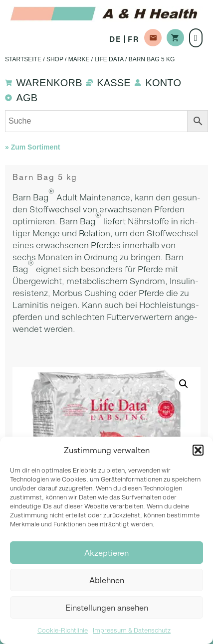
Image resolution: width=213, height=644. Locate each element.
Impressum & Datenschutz (132, 630)
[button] (198, 450)
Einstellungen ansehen (107, 608)
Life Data (109, 59)
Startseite (23, 59)
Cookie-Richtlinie (63, 630)
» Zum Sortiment (32, 147)
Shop (55, 59)
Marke (79, 59)
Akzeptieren (106, 553)
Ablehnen (107, 580)
